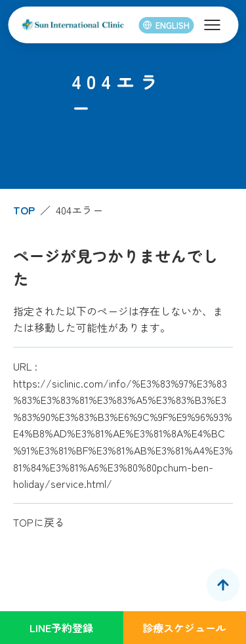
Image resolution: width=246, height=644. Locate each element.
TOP (24, 210)
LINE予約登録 (61, 628)
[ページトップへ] (223, 585)
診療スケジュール (184, 628)
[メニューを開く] (212, 25)
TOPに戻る (39, 522)
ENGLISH (166, 25)
